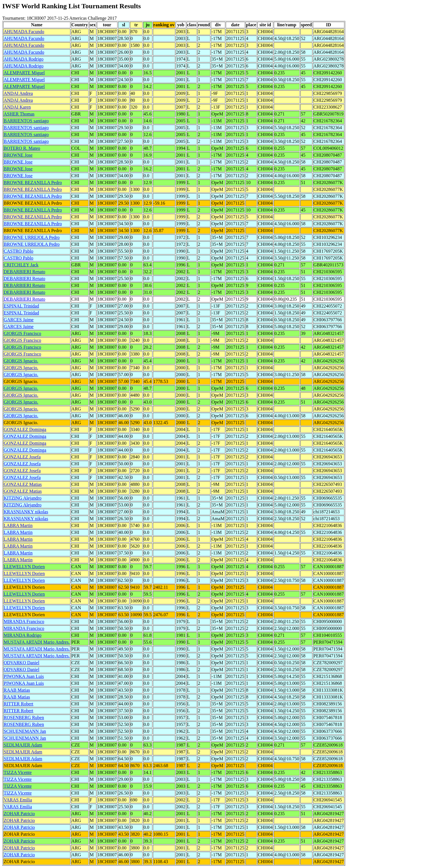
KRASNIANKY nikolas (26, 512)
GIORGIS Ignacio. (21, 361)
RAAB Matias (17, 690)
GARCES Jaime (19, 320)
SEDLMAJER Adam (23, 745)
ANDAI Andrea (18, 93)
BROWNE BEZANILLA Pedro (33, 182)
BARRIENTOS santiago (26, 121)
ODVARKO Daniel (22, 663)
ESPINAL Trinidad (21, 306)
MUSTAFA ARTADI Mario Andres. (37, 642)
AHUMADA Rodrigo (24, 59)
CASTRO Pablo (19, 251)
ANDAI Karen (17, 107)
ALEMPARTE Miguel (24, 73)
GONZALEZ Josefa (22, 457)
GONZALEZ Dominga (25, 429)
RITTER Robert (19, 704)
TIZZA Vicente (18, 772)
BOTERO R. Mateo (22, 148)
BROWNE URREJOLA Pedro (32, 237)
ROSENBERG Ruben (24, 718)
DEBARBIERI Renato (24, 272)
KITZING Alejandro (23, 498)
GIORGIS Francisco (22, 333)
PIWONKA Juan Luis (24, 676)
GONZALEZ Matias (23, 484)
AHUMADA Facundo (24, 32)
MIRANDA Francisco (24, 621)
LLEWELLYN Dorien (24, 567)
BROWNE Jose (18, 155)
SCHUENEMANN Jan (25, 731)
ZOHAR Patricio (19, 814)
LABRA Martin (18, 525)
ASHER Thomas (19, 114)
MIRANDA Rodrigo (23, 635)
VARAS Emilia (18, 800)
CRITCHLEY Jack (21, 265)
